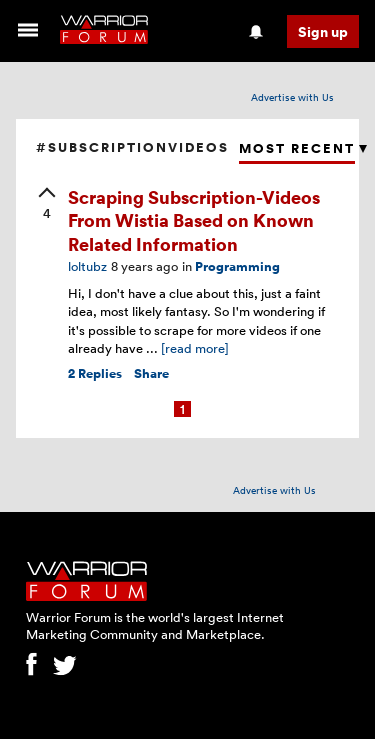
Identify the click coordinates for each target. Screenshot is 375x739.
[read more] (195, 348)
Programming (237, 266)
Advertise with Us (292, 97)
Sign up (323, 31)
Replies (95, 373)
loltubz (87, 266)
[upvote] (47, 205)
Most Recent (297, 148)
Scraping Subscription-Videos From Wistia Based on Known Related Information (194, 220)
